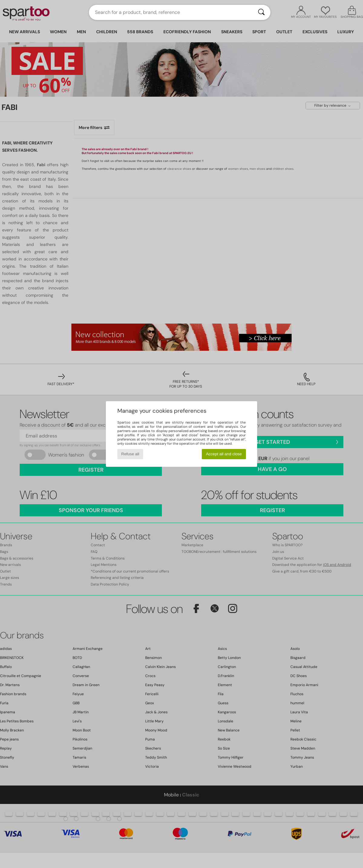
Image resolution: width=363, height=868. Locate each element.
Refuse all (130, 454)
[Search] (261, 12)
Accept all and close (224, 454)
